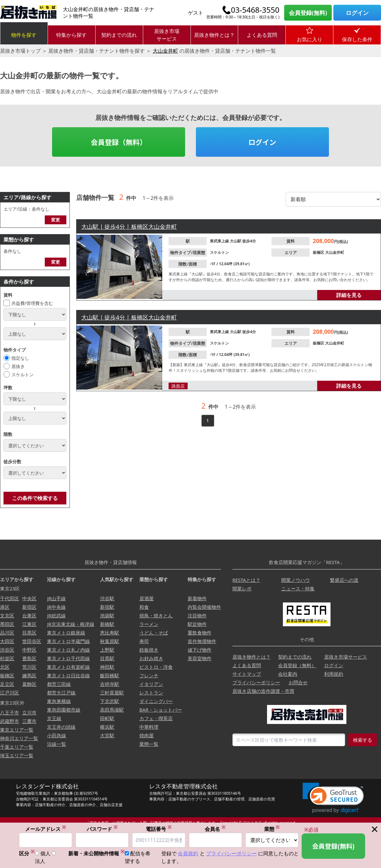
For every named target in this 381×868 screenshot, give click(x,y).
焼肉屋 (147, 735)
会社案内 (288, 674)
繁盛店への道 (344, 580)
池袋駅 (107, 615)
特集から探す (71, 35)
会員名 (215, 829)
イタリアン (151, 684)
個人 (45, 854)
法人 (40, 861)
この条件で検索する (35, 498)
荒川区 (29, 667)
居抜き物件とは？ (214, 35)
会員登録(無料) (308, 13)
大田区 (7, 641)
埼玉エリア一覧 (17, 755)
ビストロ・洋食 (156, 667)
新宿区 (29, 607)
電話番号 (159, 829)
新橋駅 (107, 624)
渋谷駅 (107, 598)
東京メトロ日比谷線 (68, 675)
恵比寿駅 (110, 633)
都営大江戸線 (61, 693)
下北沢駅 (110, 701)
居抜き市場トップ (20, 51)
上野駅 (107, 650)
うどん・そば (154, 633)
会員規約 (188, 854)
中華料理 (149, 727)
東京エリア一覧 (17, 730)
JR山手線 (56, 598)
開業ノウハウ (296, 580)
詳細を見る (349, 295)
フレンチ (149, 675)
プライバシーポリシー (256, 682)
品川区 (7, 633)
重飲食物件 (200, 633)
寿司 (144, 641)
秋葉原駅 (110, 641)
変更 (56, 220)
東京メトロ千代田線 (68, 658)
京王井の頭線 (61, 727)
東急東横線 (59, 701)
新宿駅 (107, 607)
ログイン (357, 13)
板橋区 (319, 252)
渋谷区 (7, 650)
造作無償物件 (202, 641)
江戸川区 (10, 693)
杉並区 (7, 658)
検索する (363, 740)
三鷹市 (29, 721)
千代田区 (10, 598)
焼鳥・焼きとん (156, 615)
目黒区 (29, 633)
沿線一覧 (57, 744)
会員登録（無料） (119, 142)
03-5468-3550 (255, 10)
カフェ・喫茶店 (156, 718)
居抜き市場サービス (167, 35)
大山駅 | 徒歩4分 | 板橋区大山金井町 (129, 227)
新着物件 (197, 598)
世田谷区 (32, 641)
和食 (144, 607)
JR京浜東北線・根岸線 (70, 624)
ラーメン (149, 624)
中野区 (29, 650)
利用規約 (334, 674)
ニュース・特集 (298, 589)
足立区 (7, 684)
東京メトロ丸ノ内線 (68, 650)
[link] (333, 798)
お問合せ (298, 682)
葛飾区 (29, 684)
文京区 (7, 615)
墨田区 (7, 624)
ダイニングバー (156, 701)
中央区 (29, 598)
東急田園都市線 (64, 710)
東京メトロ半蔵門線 (68, 641)
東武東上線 (220, 241)
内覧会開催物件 (204, 607)
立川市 (29, 713)
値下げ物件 (200, 650)
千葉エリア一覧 (17, 747)
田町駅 (107, 718)
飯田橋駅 (110, 675)
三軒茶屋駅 (112, 693)
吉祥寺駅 (110, 684)
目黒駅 (107, 658)
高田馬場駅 (112, 710)
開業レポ (242, 589)
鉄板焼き (149, 650)
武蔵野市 (10, 721)
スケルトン (23, 375)
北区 (5, 667)
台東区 (29, 615)
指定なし (20, 358)
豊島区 (29, 658)
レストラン (151, 693)
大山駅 (236, 241)
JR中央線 (56, 607)
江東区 (29, 624)
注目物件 (197, 615)
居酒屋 (147, 598)
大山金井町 (165, 51)
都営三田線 (59, 684)
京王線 (54, 718)
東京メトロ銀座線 (66, 633)
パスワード (102, 829)
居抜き (18, 366)
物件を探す (24, 35)
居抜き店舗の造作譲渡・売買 (263, 691)
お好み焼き (151, 658)
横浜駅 (107, 727)
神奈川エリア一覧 (19, 738)
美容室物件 (200, 658)
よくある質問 (262, 35)
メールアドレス (46, 829)
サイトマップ (247, 674)
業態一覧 (149, 744)
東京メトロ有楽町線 (68, 667)
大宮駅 (107, 735)
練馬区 (29, 675)
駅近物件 (197, 624)
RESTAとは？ (246, 580)
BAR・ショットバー (161, 710)
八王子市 (10, 713)
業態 (272, 829)
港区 (5, 607)
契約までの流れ (119, 35)
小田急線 (57, 735)
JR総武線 (56, 615)
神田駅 (107, 667)
